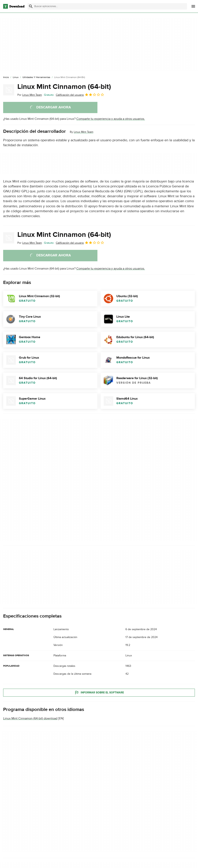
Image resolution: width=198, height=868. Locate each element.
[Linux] (16, 77)
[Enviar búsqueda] (31, 6)
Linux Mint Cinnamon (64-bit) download (30, 718)
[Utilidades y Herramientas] (36, 77)
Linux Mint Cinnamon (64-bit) (64, 87)
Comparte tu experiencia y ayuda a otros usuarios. (111, 119)
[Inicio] (6, 77)
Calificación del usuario (80, 95)
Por (30, 95)
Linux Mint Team (84, 132)
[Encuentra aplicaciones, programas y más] (107, 6)
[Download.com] (14, 6)
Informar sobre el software (99, 692)
